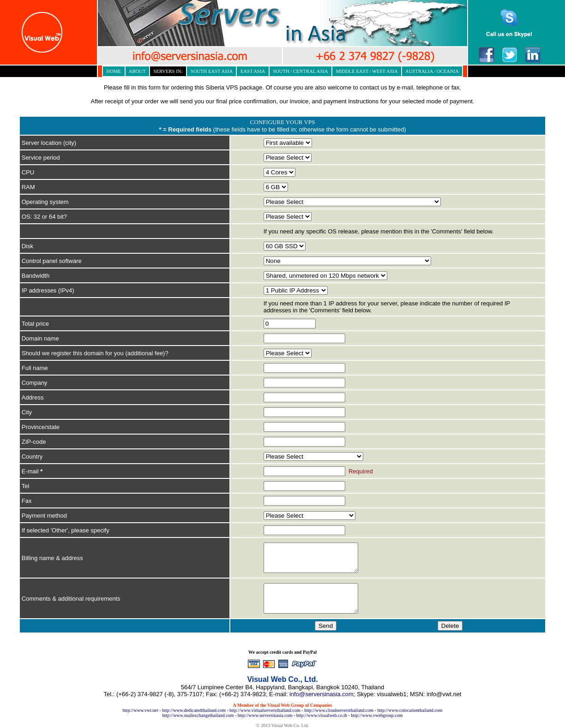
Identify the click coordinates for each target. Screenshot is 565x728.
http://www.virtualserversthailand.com (265, 710)
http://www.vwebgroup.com (377, 715)
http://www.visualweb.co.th (322, 715)
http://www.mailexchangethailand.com (198, 715)
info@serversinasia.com (322, 694)
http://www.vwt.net (141, 710)
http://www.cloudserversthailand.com (339, 710)
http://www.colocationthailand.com (410, 710)
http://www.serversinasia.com (265, 715)
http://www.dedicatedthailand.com (194, 710)
